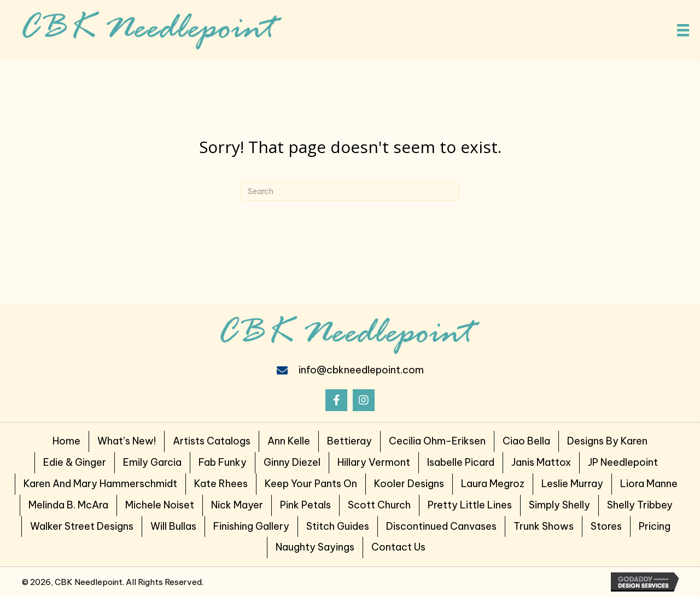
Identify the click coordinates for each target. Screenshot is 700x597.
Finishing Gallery (251, 526)
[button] (336, 400)
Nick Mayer (237, 505)
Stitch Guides (338, 526)
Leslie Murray (572, 484)
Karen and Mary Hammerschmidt (100, 484)
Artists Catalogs (212, 441)
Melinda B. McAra (68, 505)
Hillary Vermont (374, 462)
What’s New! (127, 441)
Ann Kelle (289, 441)
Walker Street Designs (82, 526)
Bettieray (349, 441)
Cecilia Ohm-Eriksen (437, 441)
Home (66, 441)
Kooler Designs (409, 484)
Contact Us (398, 547)
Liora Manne (649, 484)
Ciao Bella (526, 441)
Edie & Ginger (75, 462)
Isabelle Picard (461, 462)
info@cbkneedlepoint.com (361, 370)
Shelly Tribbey (640, 505)
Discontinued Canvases (441, 526)
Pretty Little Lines (470, 505)
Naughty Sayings (315, 547)
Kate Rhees (221, 484)
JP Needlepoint (623, 462)
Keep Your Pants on (311, 484)
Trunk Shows (544, 526)
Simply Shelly (559, 505)
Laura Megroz (493, 484)
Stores (606, 526)
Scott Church (379, 505)
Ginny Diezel (292, 462)
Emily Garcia (152, 462)
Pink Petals (305, 505)
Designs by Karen (607, 441)
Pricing (655, 526)
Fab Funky (223, 462)
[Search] (350, 191)
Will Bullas (173, 526)
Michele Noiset (160, 505)
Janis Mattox (541, 462)
